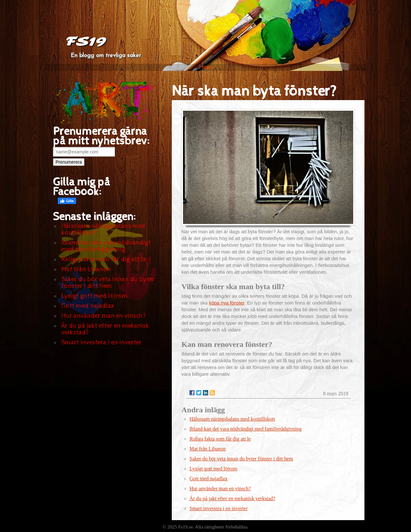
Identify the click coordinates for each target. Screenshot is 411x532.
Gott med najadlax (88, 306)
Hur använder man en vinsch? (104, 316)
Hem (206, 67)
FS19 (86, 42)
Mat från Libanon (86, 269)
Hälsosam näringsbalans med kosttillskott (103, 229)
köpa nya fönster (227, 303)
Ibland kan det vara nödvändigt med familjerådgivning (106, 246)
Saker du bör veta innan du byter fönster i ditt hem (108, 283)
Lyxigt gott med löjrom (95, 296)
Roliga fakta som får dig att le (104, 259)
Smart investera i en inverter (101, 343)
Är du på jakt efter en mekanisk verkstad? (105, 329)
